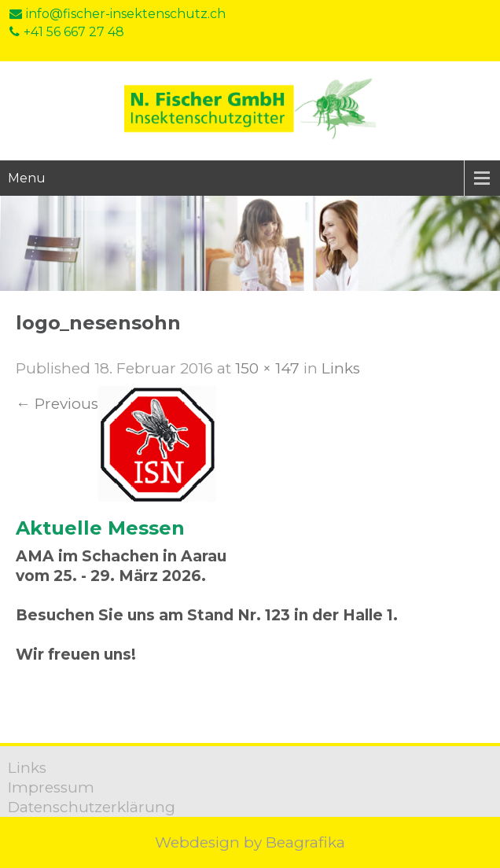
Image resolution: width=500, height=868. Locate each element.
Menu (27, 178)
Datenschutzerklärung (92, 807)
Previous (57, 404)
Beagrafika (305, 842)
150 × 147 (267, 368)
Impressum (51, 787)
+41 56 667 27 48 (67, 32)
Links (341, 368)
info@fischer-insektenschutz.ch (118, 14)
